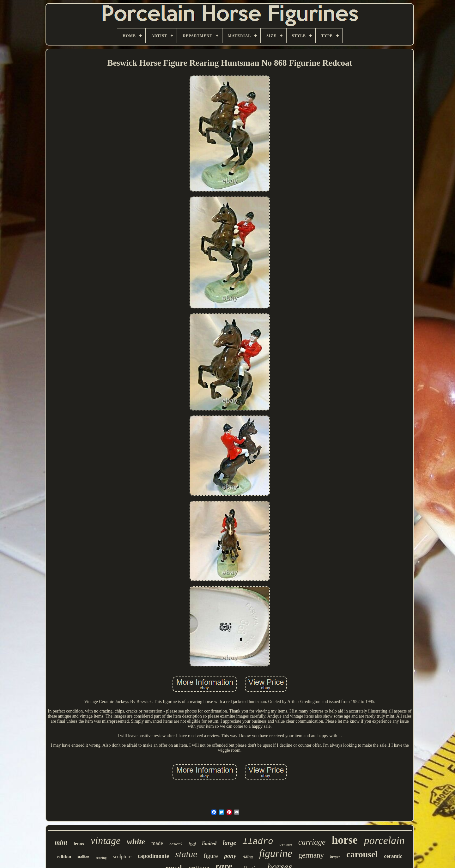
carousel (362, 854)
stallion (83, 857)
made (157, 843)
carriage (312, 842)
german (286, 845)
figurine (276, 853)
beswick (176, 844)
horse (345, 840)
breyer (335, 857)
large (229, 843)
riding (248, 857)
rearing (101, 858)
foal (192, 844)
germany (311, 855)
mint (61, 842)
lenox (79, 844)
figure (211, 856)
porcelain (384, 840)
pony (230, 856)
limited (209, 844)
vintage (106, 841)
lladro (258, 842)
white (136, 842)
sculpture (122, 856)
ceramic (393, 856)
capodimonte (153, 856)
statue (186, 854)
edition (64, 857)
